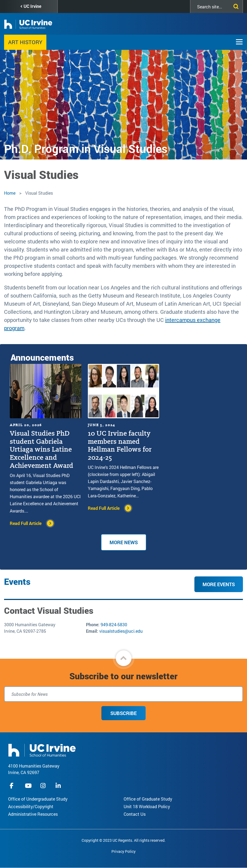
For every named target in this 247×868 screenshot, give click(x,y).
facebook (13, 786)
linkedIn (59, 786)
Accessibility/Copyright (31, 806)
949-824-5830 (114, 624)
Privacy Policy (123, 851)
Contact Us (135, 814)
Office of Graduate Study (148, 799)
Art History (25, 42)
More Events (219, 584)
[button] (124, 658)
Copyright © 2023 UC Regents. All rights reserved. (124, 840)
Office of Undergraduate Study (38, 799)
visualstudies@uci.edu (121, 631)
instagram (44, 786)
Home (10, 193)
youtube (28, 786)
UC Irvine (32, 6)
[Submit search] (235, 5)
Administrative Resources (33, 814)
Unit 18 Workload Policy (147, 806)
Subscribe (123, 713)
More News (124, 542)
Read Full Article (26, 523)
